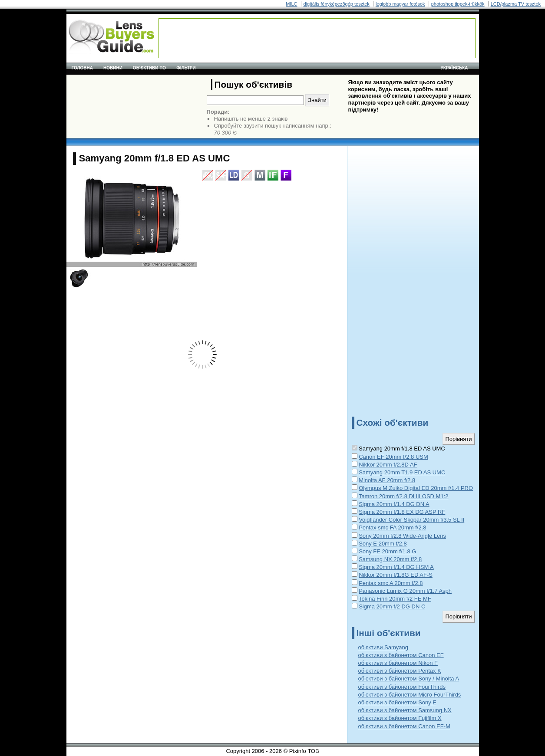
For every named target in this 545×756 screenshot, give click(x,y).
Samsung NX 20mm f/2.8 (390, 559)
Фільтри (186, 68)
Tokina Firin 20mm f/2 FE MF (395, 599)
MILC (291, 4)
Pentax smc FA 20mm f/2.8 (392, 528)
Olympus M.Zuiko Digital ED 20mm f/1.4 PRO (416, 488)
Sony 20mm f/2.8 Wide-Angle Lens (402, 536)
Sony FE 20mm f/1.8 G (387, 551)
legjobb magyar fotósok (400, 4)
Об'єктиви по (149, 68)
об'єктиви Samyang (383, 647)
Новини (113, 68)
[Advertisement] (317, 38)
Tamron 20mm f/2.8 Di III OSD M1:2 (404, 496)
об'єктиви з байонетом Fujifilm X (400, 718)
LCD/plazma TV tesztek (516, 4)
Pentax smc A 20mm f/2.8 (391, 583)
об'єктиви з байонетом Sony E (398, 702)
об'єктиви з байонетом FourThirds (402, 687)
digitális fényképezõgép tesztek (337, 4)
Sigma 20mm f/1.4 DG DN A (394, 504)
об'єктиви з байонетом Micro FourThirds (410, 695)
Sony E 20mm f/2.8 (383, 544)
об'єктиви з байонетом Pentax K (400, 671)
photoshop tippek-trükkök (458, 4)
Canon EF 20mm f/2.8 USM (393, 457)
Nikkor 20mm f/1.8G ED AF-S (396, 575)
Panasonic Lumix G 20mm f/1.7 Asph (405, 591)
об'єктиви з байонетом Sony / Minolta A (409, 679)
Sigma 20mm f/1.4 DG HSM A (396, 567)
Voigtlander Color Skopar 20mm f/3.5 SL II (411, 520)
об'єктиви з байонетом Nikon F (398, 663)
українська (454, 68)
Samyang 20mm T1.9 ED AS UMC (402, 472)
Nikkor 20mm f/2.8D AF (388, 465)
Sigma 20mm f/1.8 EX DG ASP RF (402, 512)
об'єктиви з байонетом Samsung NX (405, 710)
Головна (83, 68)
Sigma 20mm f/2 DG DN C (392, 606)
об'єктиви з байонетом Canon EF (401, 655)
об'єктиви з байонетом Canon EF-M (404, 726)
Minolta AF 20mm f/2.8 (387, 480)
